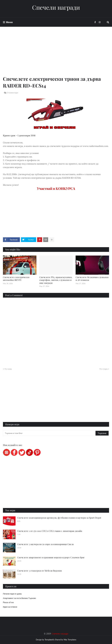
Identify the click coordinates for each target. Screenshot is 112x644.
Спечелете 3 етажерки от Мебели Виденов (39, 571)
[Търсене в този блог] (49, 433)
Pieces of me (8, 602)
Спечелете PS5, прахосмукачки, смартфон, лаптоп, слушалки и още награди (56, 280)
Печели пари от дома (12, 594)
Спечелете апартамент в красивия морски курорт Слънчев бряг (51, 557)
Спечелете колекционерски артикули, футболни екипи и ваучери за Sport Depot (59, 518)
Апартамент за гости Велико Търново (19, 598)
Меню (9, 22)
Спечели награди (56, 7)
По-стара (103, 369)
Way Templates (70, 640)
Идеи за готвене (10, 607)
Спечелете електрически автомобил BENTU (16, 279)
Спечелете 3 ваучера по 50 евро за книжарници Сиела (45, 544)
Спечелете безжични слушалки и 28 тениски (92, 279)
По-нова (8, 369)
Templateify (50, 640)
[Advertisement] (56, 55)
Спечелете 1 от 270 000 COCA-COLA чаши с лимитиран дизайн (50, 531)
